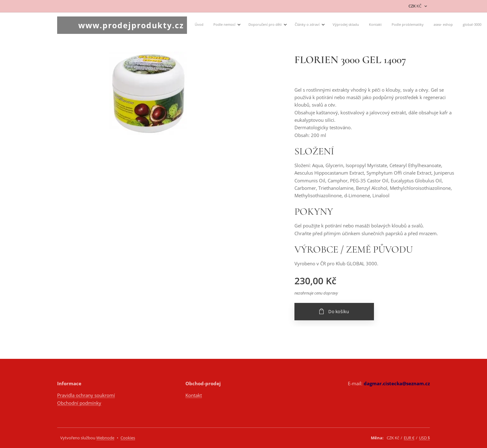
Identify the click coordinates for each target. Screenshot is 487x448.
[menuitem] (225, 25)
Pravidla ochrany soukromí (86, 395)
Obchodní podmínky (79, 403)
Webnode (105, 438)
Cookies (128, 438)
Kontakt (194, 395)
